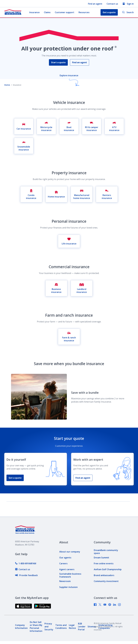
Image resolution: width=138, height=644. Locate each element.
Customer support (65, 12)
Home (7, 85)
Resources (84, 12)
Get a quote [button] (109, 12)
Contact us (112, 4)
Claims (47, 12)
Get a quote (15, 478)
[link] (26, 563)
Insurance (34, 12)
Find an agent (95, 4)
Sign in (128, 4)
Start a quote (58, 62)
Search (128, 12)
